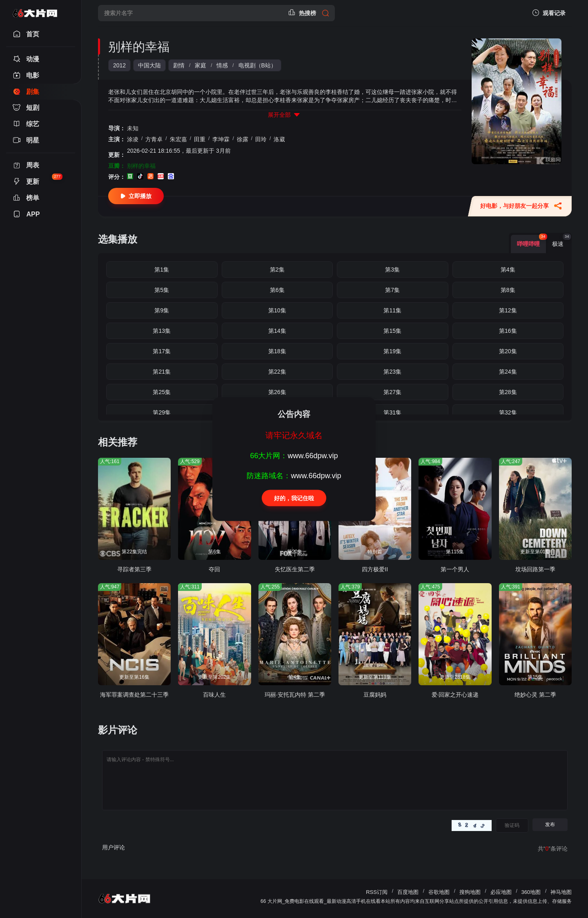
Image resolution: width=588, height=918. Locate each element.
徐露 (243, 139)
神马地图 (561, 892)
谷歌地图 (439, 892)
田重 (200, 139)
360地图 (531, 892)
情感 (222, 65)
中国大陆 (149, 65)
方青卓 (154, 139)
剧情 (179, 65)
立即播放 (136, 196)
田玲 (261, 139)
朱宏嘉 (178, 139)
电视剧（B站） (257, 65)
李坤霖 (221, 139)
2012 (119, 65)
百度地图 (408, 892)
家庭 (200, 65)
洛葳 (279, 139)
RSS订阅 (377, 892)
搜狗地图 (470, 892)
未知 (133, 128)
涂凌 (133, 139)
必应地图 (501, 892)
